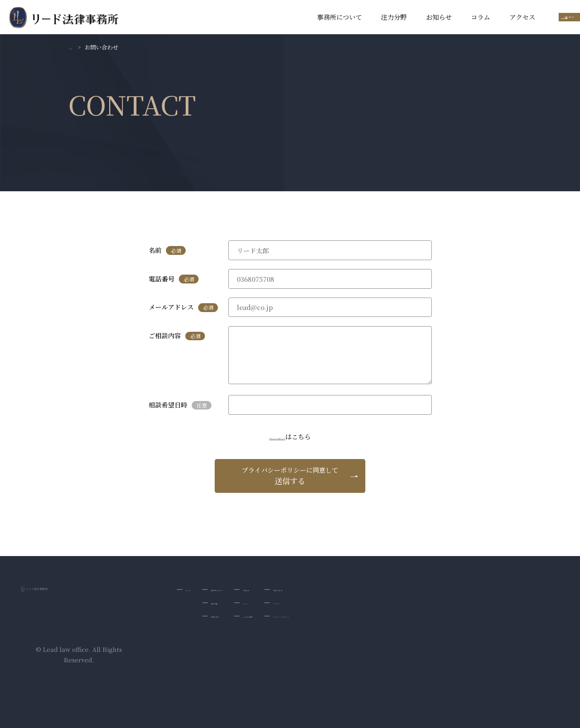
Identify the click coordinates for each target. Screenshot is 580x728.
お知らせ (371, 17)
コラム (413, 17)
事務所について (272, 17)
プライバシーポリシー (277, 437)
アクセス (455, 17)
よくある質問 (305, 617)
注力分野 (327, 17)
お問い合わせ (536, 17)
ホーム (195, 589)
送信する (290, 476)
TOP (74, 47)
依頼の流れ (239, 617)
